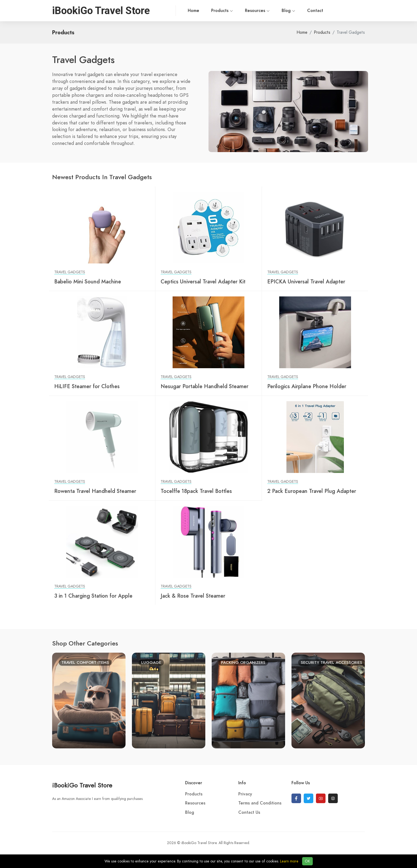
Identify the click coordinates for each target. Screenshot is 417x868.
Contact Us (249, 812)
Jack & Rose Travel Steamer (193, 596)
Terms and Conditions (260, 803)
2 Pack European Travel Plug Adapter (312, 491)
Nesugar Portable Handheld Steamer (205, 386)
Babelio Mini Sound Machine (88, 282)
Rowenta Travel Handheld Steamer (95, 491)
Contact (296, 11)
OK (307, 861)
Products (203, 11)
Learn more (289, 861)
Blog (269, 11)
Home (174, 11)
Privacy (245, 794)
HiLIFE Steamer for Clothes (87, 386)
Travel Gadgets (70, 272)
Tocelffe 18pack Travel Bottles (196, 491)
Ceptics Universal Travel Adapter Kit (203, 282)
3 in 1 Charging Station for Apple (93, 596)
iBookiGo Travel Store (82, 785)
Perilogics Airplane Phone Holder (307, 386)
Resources (238, 11)
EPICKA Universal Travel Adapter (306, 282)
